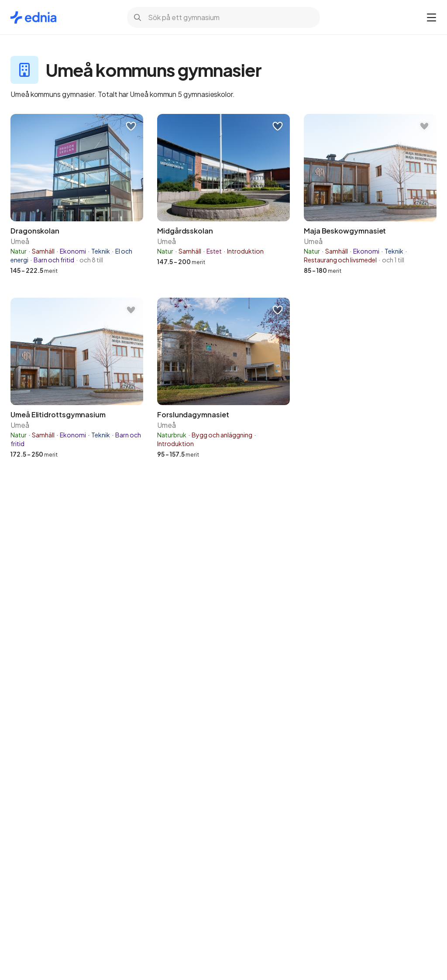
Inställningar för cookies (327, 925)
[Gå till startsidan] (33, 17)
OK (120, 925)
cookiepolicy (40, 895)
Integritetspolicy (363, 886)
